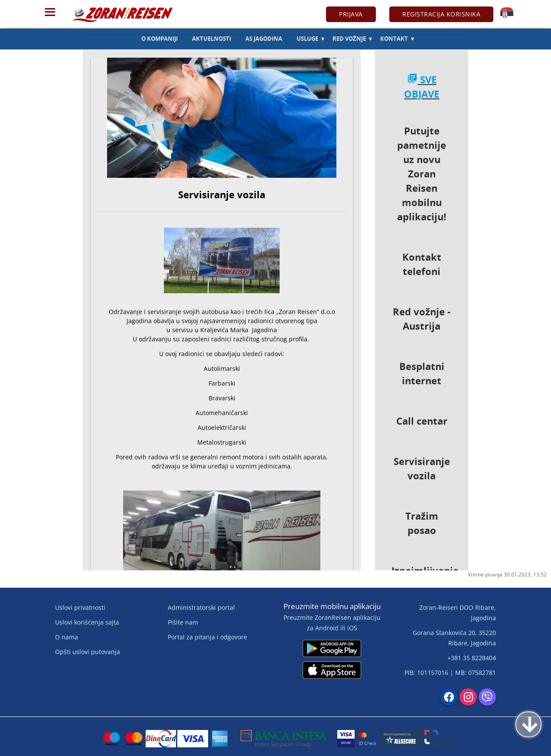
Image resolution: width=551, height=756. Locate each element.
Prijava (351, 14)
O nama (67, 637)
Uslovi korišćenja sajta (87, 622)
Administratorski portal (201, 607)
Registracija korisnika (441, 14)
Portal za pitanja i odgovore (207, 637)
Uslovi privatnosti (80, 607)
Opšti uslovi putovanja (88, 652)
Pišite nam (183, 622)
